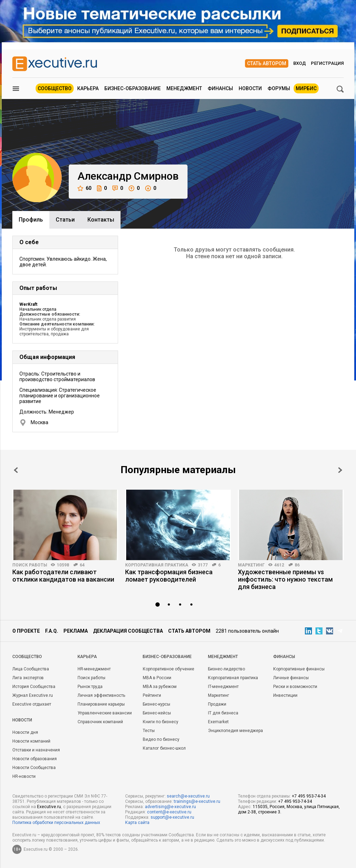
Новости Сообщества (34, 768)
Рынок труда (90, 687)
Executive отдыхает (32, 704)
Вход (300, 63)
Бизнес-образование (133, 88)
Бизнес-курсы (156, 704)
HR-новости (24, 776)
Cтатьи (65, 220)
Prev (16, 470)
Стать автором (267, 63)
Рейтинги (152, 695)
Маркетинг (251, 565)
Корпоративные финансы (299, 669)
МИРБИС (306, 88)
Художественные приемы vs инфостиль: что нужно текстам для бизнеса (285, 579)
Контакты (101, 220)
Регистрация (327, 63)
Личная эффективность (101, 695)
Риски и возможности (295, 687)
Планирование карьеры (101, 704)
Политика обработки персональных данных (56, 823)
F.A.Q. (52, 631)
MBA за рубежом (160, 687)
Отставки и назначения (36, 750)
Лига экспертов (28, 678)
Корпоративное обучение (168, 669)
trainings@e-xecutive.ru (197, 801)
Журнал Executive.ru (33, 695)
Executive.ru (49, 807)
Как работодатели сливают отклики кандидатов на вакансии (63, 576)
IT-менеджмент (223, 687)
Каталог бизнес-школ (164, 748)
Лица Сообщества (31, 669)
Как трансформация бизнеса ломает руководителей (169, 576)
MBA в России (157, 678)
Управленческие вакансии (105, 713)
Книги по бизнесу (161, 722)
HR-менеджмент (94, 669)
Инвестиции (285, 695)
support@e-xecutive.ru (172, 817)
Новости (250, 88)
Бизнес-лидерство (226, 669)
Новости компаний (31, 741)
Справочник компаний (100, 722)
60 (84, 188)
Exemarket (218, 722)
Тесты (149, 731)
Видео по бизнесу (161, 739)
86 (297, 565)
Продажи (217, 704)
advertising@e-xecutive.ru (170, 807)
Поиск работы (30, 565)
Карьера (88, 88)
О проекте (26, 631)
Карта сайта (137, 823)
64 (82, 565)
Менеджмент (184, 88)
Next (340, 470)
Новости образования (35, 759)
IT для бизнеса (223, 713)
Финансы (220, 88)
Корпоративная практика (157, 565)
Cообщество (27, 657)
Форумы (279, 88)
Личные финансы (291, 678)
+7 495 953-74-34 (309, 796)
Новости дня (25, 732)
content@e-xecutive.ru (169, 812)
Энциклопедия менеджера (235, 731)
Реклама (76, 631)
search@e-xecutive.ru (188, 796)
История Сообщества (34, 687)
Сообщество (55, 88)
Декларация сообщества (128, 631)
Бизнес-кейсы (157, 713)
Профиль (31, 220)
